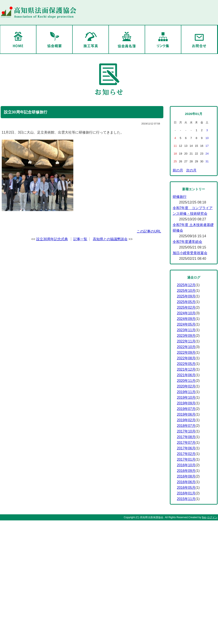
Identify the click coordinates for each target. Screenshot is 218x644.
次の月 (191, 170)
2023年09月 (186, 336)
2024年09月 (186, 319)
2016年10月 (186, 465)
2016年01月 (186, 493)
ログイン (212, 517)
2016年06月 (186, 482)
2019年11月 (186, 392)
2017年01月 (186, 459)
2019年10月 (186, 398)
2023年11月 (186, 330)
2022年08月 (186, 358)
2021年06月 (186, 375)
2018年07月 (186, 426)
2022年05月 (186, 364)
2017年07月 (186, 443)
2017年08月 (186, 437)
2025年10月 (186, 291)
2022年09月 (186, 353)
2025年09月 (186, 296)
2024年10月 (186, 313)
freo (204, 517)
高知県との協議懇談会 (110, 239)
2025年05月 (186, 302)
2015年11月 (186, 499)
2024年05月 (186, 324)
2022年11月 (186, 341)
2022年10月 (186, 347)
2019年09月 (186, 403)
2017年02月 (186, 454)
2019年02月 (186, 420)
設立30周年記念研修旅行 (26, 112)
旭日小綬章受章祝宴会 (190, 253)
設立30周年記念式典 (52, 239)
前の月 (178, 170)
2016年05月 (186, 488)
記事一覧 (80, 239)
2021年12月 (186, 369)
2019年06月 (186, 414)
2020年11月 (186, 381)
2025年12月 (186, 285)
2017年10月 (186, 431)
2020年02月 (186, 386)
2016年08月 (186, 476)
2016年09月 (186, 471)
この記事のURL (149, 231)
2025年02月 (186, 307)
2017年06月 (186, 448)
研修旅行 (180, 197)
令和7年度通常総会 (188, 242)
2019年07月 (186, 409)
